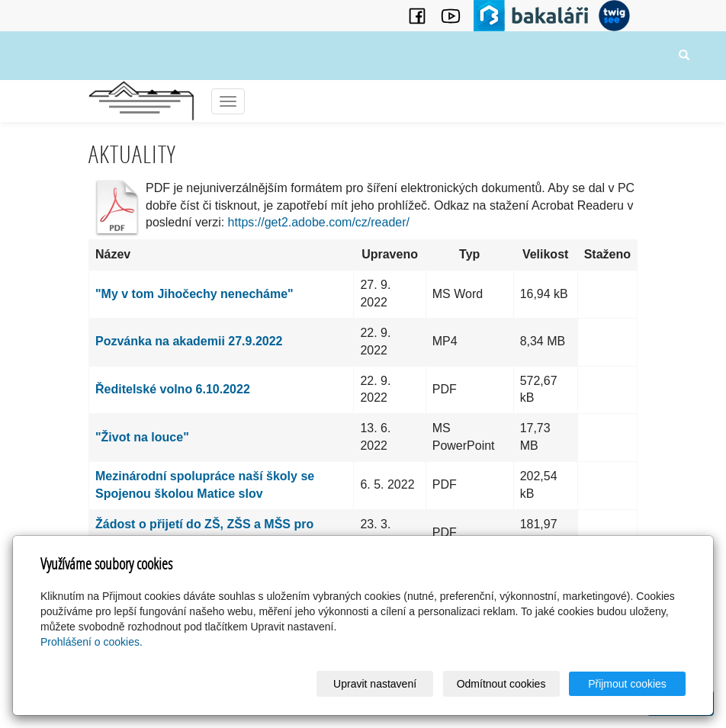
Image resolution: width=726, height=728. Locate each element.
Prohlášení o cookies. (92, 642)
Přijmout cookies (627, 684)
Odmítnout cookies (501, 684)
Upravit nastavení (375, 684)
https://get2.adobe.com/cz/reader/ (319, 222)
